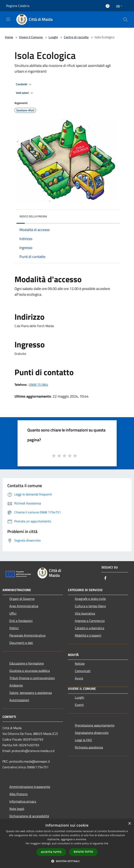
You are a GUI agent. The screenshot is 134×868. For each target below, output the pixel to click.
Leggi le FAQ (83, 740)
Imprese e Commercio (90, 621)
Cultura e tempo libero (90, 606)
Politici (14, 628)
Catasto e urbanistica (90, 628)
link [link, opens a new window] (106, 843)
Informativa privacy (23, 801)
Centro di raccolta (76, 37)
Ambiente (16, 685)
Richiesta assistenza (89, 747)
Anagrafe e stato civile (90, 599)
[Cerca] (125, 20)
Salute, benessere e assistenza (31, 693)
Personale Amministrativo (27, 635)
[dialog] (67, 844)
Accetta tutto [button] (51, 852)
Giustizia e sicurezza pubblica (30, 671)
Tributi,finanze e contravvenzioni (32, 678)
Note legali (17, 809)
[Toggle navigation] (8, 19)
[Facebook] (105, 578)
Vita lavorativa (85, 613)
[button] (67, 861)
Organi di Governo (22, 599)
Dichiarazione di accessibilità (29, 816)
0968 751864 (39, 385)
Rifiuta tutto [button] (83, 852)
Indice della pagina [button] (33, 216)
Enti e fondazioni (21, 621)
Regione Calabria (18, 6)
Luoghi (53, 37)
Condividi (24, 84)
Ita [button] (120, 6)
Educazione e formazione (27, 663)
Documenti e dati (21, 643)
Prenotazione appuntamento (95, 725)
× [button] (129, 824)
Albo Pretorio (18, 794)
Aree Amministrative (24, 606)
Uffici (13, 613)
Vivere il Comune (31, 37)
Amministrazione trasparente (30, 787)
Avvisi (79, 678)
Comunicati (83, 671)
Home (9, 37)
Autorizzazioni (19, 700)
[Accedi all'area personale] (108, 6)
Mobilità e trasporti (88, 635)
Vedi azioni (25, 93)
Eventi (79, 705)
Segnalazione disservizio (92, 733)
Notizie (80, 663)
